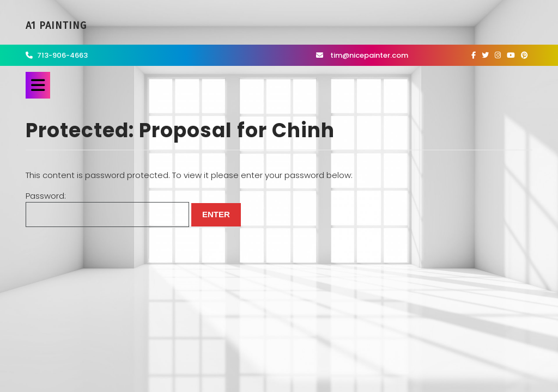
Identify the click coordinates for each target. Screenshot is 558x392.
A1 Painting (56, 26)
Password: (107, 209)
